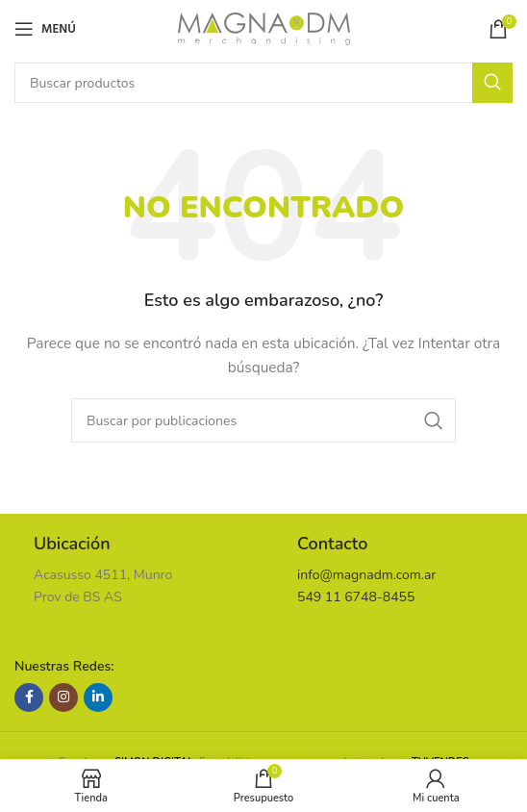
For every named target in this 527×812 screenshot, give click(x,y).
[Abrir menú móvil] (45, 29)
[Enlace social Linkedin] (98, 698)
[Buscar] (263, 83)
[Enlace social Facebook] (29, 698)
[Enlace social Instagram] (63, 698)
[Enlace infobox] (132, 571)
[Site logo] (264, 27)
